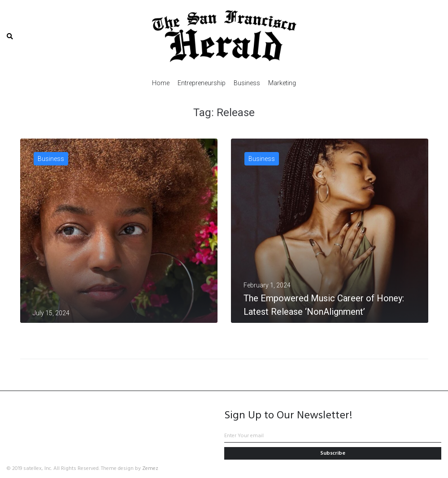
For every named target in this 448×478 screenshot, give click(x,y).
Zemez (150, 469)
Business (51, 159)
